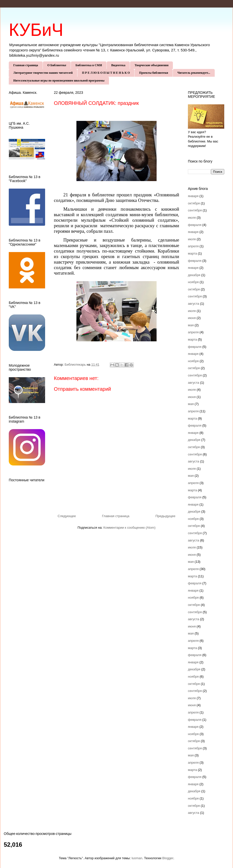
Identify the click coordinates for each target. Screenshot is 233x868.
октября (194, 203)
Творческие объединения (151, 65)
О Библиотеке (57, 65)
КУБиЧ (36, 30)
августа (194, 304)
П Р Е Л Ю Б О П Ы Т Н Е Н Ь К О (106, 73)
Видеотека (118, 65)
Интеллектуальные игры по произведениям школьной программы (59, 81)
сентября (195, 210)
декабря (194, 275)
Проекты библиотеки (154, 73)
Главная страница (26, 65)
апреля (193, 246)
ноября (193, 282)
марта (192, 253)
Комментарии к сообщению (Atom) (130, 528)
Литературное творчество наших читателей (43, 73)
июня (192, 318)
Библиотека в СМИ (89, 65)
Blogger (168, 858)
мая (191, 325)
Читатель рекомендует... (194, 73)
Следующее (67, 516)
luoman (137, 858)
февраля (195, 225)
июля (192, 218)
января (193, 196)
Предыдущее (165, 516)
